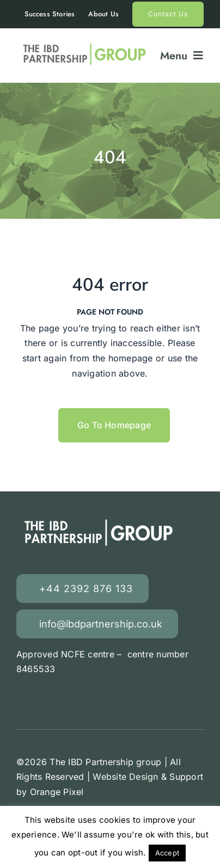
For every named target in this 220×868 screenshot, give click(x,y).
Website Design (125, 777)
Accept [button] (167, 853)
